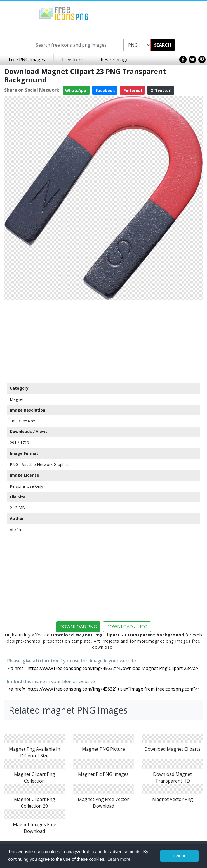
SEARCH (163, 45)
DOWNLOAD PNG (78, 627)
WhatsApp (76, 90)
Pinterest (132, 90)
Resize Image (115, 60)
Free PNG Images (27, 60)
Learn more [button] (119, 859)
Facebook (105, 90)
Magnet (17, 399)
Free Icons (73, 60)
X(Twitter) (161, 90)
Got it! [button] (179, 856)
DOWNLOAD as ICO (127, 627)
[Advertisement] (103, 341)
